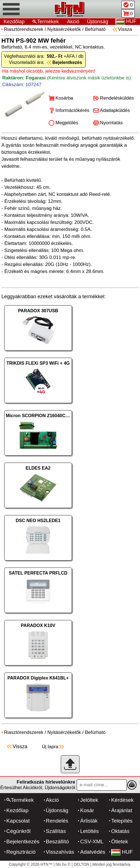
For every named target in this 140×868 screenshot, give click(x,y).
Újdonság (98, 22)
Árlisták (89, 821)
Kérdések (122, 800)
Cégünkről (19, 831)
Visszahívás (60, 852)
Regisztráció (21, 852)
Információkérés (72, 110)
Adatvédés (93, 852)
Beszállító (57, 841)
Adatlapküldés (115, 110)
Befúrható (95, 29)
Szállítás (56, 831)
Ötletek (120, 841)
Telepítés (122, 821)
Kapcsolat (18, 821)
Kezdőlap (14, 22)
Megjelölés (67, 123)
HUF (122, 852)
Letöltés (89, 831)
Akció (73, 22)
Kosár (87, 810)
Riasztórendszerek (24, 29)
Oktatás (120, 831)
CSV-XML (92, 841)
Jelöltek (89, 800)
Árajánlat (122, 810)
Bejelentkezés (23, 841)
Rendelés (57, 821)
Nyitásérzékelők (64, 29)
